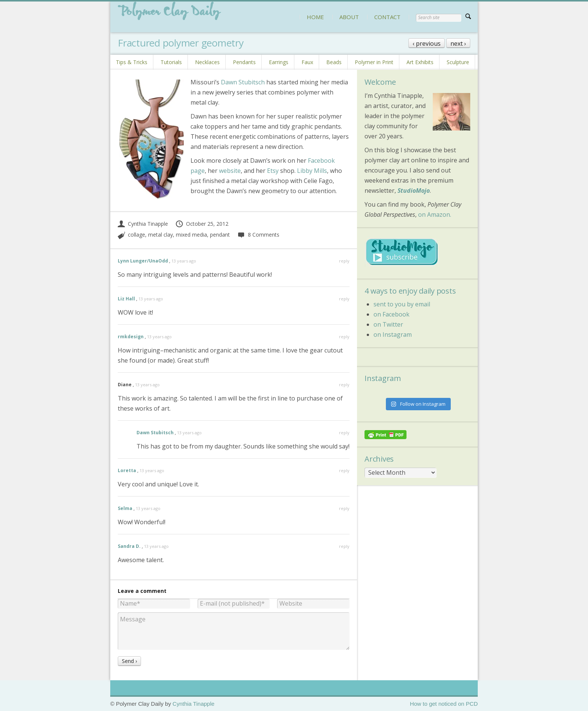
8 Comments (258, 235)
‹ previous (427, 43)
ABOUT (349, 17)
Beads (334, 62)
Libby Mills (312, 171)
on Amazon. (435, 214)
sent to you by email (402, 304)
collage (136, 235)
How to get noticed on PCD (444, 704)
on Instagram (393, 334)
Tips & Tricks (132, 62)
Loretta (127, 470)
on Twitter (388, 324)
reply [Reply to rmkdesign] (344, 337)
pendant (220, 235)
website (230, 171)
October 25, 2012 (202, 224)
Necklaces (207, 62)
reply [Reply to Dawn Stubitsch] (344, 433)
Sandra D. (129, 546)
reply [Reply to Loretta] (344, 470)
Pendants (244, 62)
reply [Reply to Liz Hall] (344, 299)
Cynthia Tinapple (143, 224)
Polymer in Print (374, 62)
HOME (315, 17)
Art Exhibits (420, 62)
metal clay (160, 235)
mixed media (191, 235)
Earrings (279, 62)
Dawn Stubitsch (243, 82)
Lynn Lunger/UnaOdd (143, 261)
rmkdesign (131, 337)
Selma (125, 508)
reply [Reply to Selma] (344, 508)
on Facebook (391, 314)
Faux (307, 62)
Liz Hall (126, 299)
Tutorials (171, 62)
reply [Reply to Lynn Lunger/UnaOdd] (344, 261)
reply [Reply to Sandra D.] (344, 546)
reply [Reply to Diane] (344, 385)
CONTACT (387, 17)
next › (458, 43)
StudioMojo (414, 190)
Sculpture (458, 62)
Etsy (273, 171)
